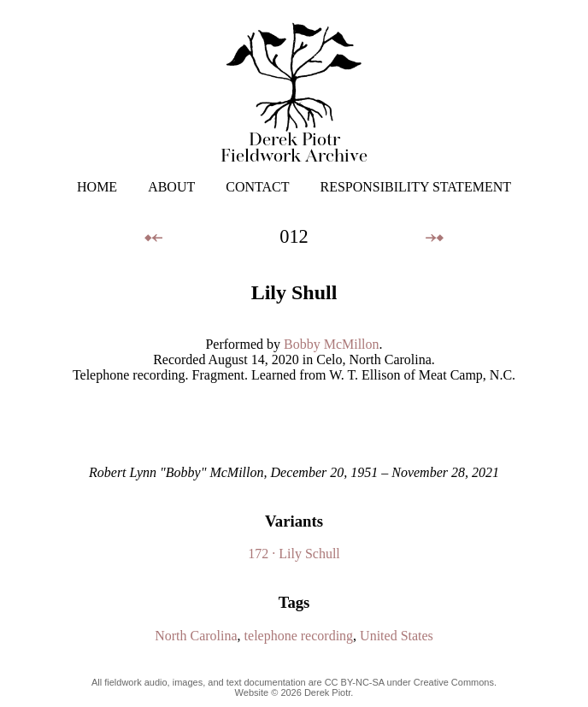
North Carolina (196, 636)
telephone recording (299, 636)
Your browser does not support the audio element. (294, 424)
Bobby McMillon (332, 344)
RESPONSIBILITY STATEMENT (416, 187)
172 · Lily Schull (294, 554)
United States (397, 636)
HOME (97, 187)
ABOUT (171, 187)
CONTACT (257, 187)
